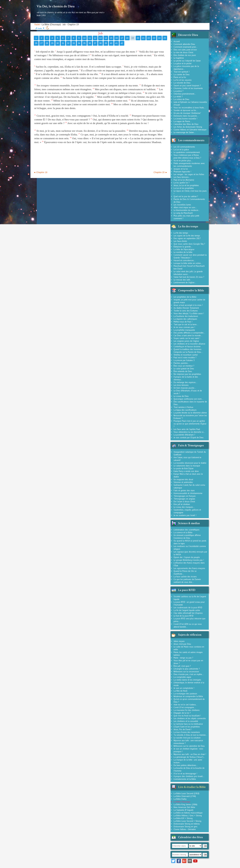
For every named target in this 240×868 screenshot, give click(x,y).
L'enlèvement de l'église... (185, 282)
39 (106, 43)
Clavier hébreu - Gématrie (185, 829)
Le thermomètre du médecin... (187, 210)
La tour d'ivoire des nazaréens (187, 732)
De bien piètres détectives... (186, 765)
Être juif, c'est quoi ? (182, 666)
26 (36, 43)
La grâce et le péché (183, 63)
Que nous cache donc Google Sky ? (189, 244)
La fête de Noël (180, 691)
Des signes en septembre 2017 (187, 238)
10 (84, 38)
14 (106, 38)
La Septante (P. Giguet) (183, 810)
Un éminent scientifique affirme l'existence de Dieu (187, 537)
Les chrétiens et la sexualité (186, 721)
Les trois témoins (181, 385)
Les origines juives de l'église (186, 341)
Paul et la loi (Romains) (184, 180)
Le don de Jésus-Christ (183, 52)
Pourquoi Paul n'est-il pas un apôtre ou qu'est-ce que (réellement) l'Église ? (190, 424)
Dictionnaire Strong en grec (186, 826)
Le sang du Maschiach (183, 213)
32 (68, 43)
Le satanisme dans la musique (187, 466)
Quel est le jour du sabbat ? (186, 196)
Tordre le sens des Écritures (186, 311)
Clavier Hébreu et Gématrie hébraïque (190, 130)
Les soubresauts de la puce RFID (188, 607)
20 (138, 38)
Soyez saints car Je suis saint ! (187, 338)
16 (116, 38)
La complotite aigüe (182, 677)
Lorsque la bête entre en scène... (188, 263)
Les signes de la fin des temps (187, 236)
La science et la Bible (183, 532)
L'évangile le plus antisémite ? (187, 669)
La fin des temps (181, 233)
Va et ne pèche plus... (183, 161)
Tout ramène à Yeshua (183, 407)
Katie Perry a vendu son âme (186, 471)
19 (133, 38)
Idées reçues (179, 641)
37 (95, 43)
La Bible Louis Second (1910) (186, 793)
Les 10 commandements (184, 147)
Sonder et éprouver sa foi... (186, 110)
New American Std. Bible (184, 807)
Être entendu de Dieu (183, 371)
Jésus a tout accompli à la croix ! (188, 305)
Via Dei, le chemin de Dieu (56, 6)
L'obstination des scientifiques (187, 530)
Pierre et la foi (180, 77)
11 (90, 38)
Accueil (177, 41)
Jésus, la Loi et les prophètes (186, 185)
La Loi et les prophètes (184, 188)
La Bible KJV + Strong (183, 818)
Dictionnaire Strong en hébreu (187, 824)
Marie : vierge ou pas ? (183, 658)
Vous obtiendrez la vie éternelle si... (189, 432)
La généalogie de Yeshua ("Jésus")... (189, 757)
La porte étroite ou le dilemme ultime (190, 413)
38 (100, 43)
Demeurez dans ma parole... (186, 116)
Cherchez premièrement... (185, 94)
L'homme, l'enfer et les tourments (188, 88)
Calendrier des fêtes (190, 837)
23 (154, 38)
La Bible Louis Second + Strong (187, 821)
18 (127, 38)
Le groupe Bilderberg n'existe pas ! (189, 560)
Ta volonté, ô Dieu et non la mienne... (190, 735)
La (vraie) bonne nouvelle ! (185, 119)
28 (47, 43)
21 (143, 38)
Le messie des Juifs (182, 280)
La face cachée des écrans (185, 577)
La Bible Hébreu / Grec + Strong (188, 815)
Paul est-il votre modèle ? (185, 357)
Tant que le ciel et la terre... (186, 324)
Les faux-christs (180, 241)
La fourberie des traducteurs (186, 316)
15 (111, 38)
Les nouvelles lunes (182, 205)
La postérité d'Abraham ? (184, 435)
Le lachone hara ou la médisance (188, 724)
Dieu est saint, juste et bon (185, 50)
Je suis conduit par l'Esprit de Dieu (188, 437)
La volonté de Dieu (182, 83)
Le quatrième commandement (187, 152)
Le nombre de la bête (183, 252)
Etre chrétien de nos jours (185, 55)
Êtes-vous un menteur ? (184, 366)
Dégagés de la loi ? (182, 713)
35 (84, 43)
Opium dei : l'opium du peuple (187, 557)
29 (52, 43)
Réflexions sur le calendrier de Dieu (189, 746)
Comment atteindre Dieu (184, 44)
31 (63, 43)
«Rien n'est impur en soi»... (185, 207)
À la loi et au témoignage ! (185, 773)
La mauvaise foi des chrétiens (187, 710)
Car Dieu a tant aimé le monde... (188, 335)
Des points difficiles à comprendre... (189, 333)
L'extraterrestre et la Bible (185, 779)
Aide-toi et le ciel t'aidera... (185, 705)
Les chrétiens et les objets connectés (190, 718)
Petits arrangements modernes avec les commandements (189, 165)
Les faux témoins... (182, 177)
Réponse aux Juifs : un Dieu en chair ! (190, 754)
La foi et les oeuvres (183, 80)
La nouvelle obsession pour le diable (190, 463)
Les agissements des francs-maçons (189, 568)
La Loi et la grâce (181, 149)
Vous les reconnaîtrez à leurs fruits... (190, 108)
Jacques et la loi (181, 169)
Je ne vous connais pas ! (184, 327)
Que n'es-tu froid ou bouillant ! (187, 716)
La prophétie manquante (184, 330)
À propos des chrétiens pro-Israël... (189, 776)
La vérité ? (178, 96)
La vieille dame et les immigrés (187, 680)
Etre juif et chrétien (182, 504)
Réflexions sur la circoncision (186, 671)
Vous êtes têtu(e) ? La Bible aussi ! (189, 313)
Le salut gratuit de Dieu (184, 369)
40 (111, 43)
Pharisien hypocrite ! (182, 172)
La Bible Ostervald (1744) (185, 796)
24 (159, 38)
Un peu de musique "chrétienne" (187, 113)
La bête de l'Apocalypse (184, 249)
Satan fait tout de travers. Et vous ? (189, 277)
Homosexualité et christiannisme (188, 493)
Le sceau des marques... (184, 507)
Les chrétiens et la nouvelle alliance (189, 344)
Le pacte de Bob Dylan (184, 468)
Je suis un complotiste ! (184, 688)
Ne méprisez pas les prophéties (187, 374)
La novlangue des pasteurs (185, 694)
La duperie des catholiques (185, 319)
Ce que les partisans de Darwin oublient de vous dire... (187, 581)
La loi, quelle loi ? (181, 183)
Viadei (37, 24)
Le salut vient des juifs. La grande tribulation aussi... (188, 273)
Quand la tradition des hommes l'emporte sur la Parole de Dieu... (188, 351)
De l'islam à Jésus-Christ (184, 501)
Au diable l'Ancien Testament (186, 308)
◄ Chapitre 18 (40, 172)
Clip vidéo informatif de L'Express (188, 613)
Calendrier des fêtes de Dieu (186, 124)
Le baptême (179, 58)
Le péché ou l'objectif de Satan (187, 61)
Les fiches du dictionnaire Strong (188, 127)
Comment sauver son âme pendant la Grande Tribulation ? (190, 256)
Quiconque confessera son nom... (188, 399)
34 (79, 43)
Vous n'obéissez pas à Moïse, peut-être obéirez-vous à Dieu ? (187, 156)
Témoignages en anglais (184, 499)
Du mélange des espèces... (185, 382)
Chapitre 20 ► (160, 172)
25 (165, 38)
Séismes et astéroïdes (183, 482)
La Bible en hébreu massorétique (188, 813)
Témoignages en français (185, 496)
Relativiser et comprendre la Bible (188, 696)
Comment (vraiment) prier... (186, 47)
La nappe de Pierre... (183, 121)
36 (90, 43)
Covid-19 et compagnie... (185, 707)
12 (95, 38)
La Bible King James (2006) (185, 804)
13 (100, 38)
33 (74, 43)
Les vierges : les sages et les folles (189, 174)
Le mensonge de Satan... (185, 132)
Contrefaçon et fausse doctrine (187, 346)
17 (122, 38)
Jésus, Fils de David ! (183, 729)
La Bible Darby (180, 799)
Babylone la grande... (183, 247)
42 (122, 43)
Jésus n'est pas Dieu (182, 644)
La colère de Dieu (181, 99)
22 (149, 38)
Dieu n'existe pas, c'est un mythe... (189, 674)
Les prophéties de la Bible (185, 297)
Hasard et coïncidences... (185, 260)
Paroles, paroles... (181, 363)
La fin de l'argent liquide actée (187, 610)
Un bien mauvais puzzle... (185, 388)
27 (41, 43)
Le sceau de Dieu (181, 396)
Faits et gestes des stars (184, 490)
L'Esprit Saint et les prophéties (187, 727)
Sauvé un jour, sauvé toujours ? (187, 85)
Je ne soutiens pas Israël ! (185, 515)
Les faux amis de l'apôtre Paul (187, 429)
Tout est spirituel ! (182, 72)
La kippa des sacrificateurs (185, 410)
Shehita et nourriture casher (186, 355)
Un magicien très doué (183, 479)
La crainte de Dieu (182, 74)
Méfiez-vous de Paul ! (183, 322)
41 (116, 43)
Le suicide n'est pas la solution (187, 738)
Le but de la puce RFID (184, 616)
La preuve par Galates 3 (184, 360)
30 (58, 43)
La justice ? (178, 91)
